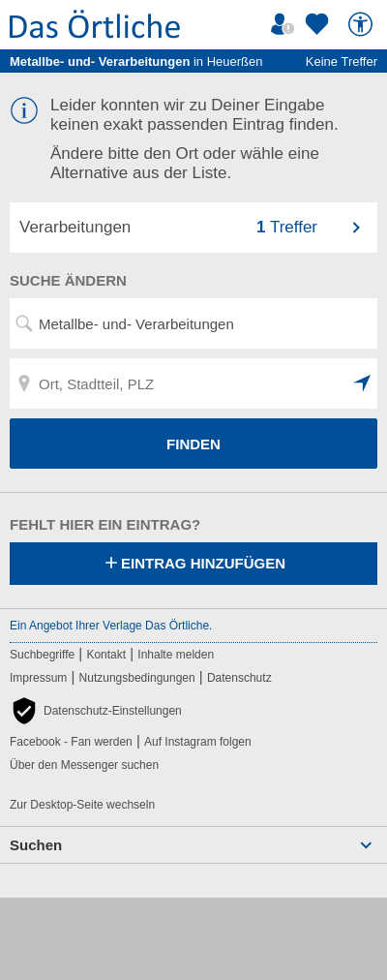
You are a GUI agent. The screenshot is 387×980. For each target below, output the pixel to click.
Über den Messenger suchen (84, 765)
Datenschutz (239, 678)
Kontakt (106, 655)
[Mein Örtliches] (285, 24)
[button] (363, 383)
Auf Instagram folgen (198, 742)
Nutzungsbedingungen (137, 678)
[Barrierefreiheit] (363, 24)
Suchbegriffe (42, 655)
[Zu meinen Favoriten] (319, 24)
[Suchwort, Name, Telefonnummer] (193, 323)
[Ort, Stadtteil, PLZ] (193, 383)
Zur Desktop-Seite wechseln (82, 805)
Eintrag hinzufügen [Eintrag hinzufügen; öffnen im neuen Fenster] (193, 565)
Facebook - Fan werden (71, 742)
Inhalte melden (176, 655)
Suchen (36, 845)
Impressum (38, 678)
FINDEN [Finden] (193, 444)
